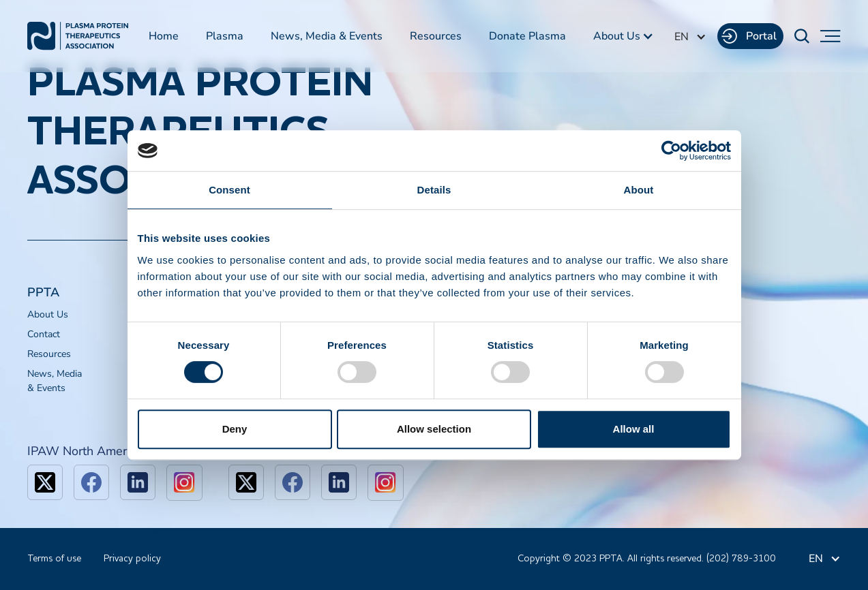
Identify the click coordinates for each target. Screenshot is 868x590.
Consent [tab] (229, 190)
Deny (235, 429)
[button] (624, 36)
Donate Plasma (527, 36)
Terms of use (54, 559)
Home (164, 36)
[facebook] (91, 482)
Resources (436, 36)
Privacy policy (132, 559)
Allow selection (434, 429)
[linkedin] (138, 482)
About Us (48, 314)
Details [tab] (434, 190)
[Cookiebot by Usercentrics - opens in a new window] (671, 151)
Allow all (634, 429)
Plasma (225, 36)
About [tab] (639, 190)
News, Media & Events (327, 36)
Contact (44, 334)
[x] (45, 482)
